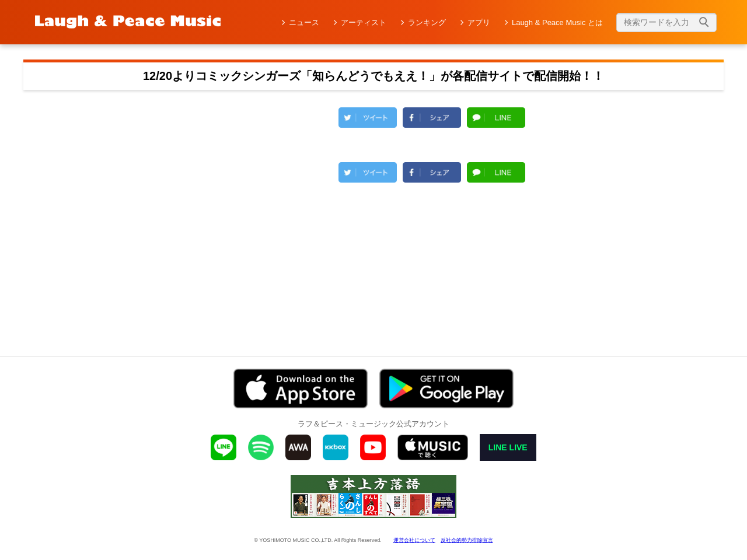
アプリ (479, 22)
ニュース (304, 22)
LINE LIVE (508, 447)
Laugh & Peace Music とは (557, 22)
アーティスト (364, 22)
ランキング (427, 22)
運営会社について (414, 540)
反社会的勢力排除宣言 (467, 540)
